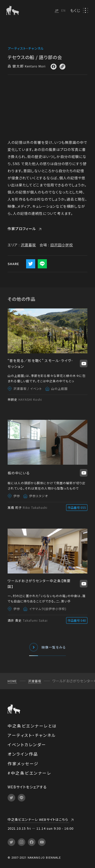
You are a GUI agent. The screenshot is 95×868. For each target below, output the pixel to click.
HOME (12, 681)
